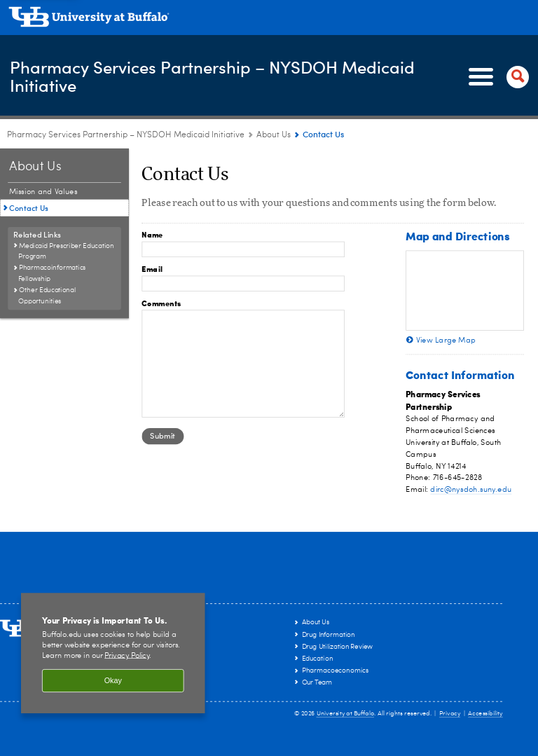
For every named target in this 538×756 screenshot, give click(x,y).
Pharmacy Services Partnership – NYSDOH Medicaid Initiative (211, 76)
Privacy (450, 714)
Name (152, 234)
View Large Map (446, 340)
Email (152, 268)
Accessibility (485, 714)
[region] (113, 654)
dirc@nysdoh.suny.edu (471, 490)
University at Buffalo (346, 714)
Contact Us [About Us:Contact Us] (29, 208)
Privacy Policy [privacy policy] (127, 655)
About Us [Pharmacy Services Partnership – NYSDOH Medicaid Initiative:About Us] (274, 135)
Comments (161, 303)
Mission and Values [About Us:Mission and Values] (43, 192)
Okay (113, 681)
